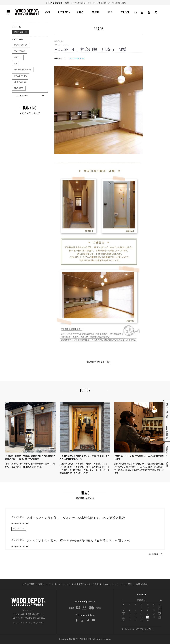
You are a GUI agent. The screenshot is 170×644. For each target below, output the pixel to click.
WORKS (80, 12)
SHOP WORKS (20, 82)
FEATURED (19, 88)
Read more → (155, 554)
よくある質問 (28, 584)
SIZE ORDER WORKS (23, 70)
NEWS (47, 12)
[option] (142, 611)
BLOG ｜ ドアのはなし (167, 457)
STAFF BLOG (19, 51)
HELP (110, 12)
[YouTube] (93, 620)
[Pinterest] (88, 620)
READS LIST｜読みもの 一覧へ (98, 362)
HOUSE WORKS (21, 76)
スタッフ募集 (126, 584)
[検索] (136, 12)
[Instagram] (82, 620)
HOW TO (18, 57)
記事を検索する (20, 32)
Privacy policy (109, 584)
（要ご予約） (148, 629)
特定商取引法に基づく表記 (86, 584)
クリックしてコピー (36, 623)
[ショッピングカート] (156, 12)
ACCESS (95, 12)
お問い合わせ (142, 584)
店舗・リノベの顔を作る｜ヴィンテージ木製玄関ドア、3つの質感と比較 (94, 3)
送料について (44, 584)
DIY (15, 64)
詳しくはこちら (19, 529)
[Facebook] (77, 620)
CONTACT (125, 12)
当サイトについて (62, 584)
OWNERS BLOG (21, 45)
